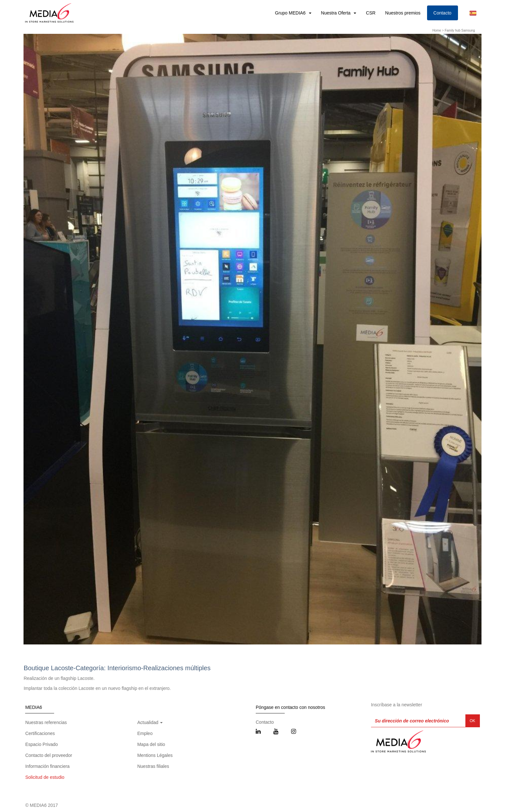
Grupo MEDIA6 (291, 13)
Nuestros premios (403, 13)
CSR (371, 13)
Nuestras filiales (153, 766)
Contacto (443, 13)
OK (472, 721)
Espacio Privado (41, 744)
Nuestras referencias (46, 722)
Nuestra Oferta (337, 13)
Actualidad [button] (150, 722)
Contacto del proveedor (49, 755)
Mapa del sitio (151, 744)
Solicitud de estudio (45, 777)
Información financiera (47, 766)
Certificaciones (40, 733)
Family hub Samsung (460, 30)
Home (437, 30)
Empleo (145, 733)
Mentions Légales (155, 755)
